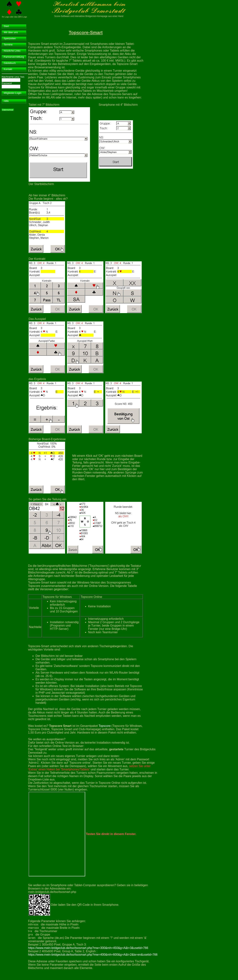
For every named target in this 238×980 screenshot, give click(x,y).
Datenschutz (8, 110)
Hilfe (6, 101)
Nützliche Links (12, 51)
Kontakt (8, 69)
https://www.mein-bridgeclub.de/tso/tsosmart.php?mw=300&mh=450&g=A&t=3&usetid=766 (88, 948)
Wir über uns (11, 32)
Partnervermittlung (14, 57)
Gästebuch (10, 63)
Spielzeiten (10, 38)
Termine (8, 45)
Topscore (105, 726)
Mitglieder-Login (13, 93)
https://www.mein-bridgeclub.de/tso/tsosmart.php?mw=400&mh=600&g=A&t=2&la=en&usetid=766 (93, 955)
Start (6, 26)
